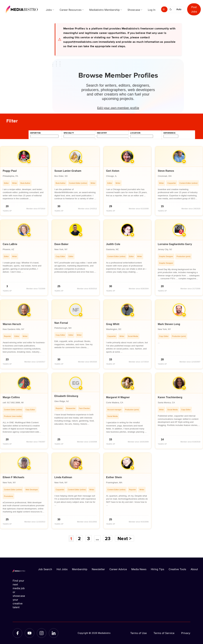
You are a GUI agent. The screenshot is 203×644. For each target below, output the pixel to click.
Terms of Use (138, 633)
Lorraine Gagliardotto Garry (175, 244)
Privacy (186, 633)
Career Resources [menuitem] (71, 10)
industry (102, 133)
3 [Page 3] (88, 538)
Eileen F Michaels (13, 477)
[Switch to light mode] (164, 9)
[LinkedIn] (54, 633)
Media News (139, 569)
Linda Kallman (63, 477)
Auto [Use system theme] (179, 9)
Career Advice (118, 569)
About (194, 569)
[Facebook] (17, 633)
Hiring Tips (157, 569)
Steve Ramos (166, 171)
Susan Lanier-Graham (68, 171)
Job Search (45, 569)
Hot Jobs (62, 569)
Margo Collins (11, 397)
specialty (69, 133)
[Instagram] (42, 633)
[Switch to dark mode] (171, 9)
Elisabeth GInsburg (66, 396)
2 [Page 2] (79, 538)
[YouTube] (29, 633)
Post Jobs (194, 9)
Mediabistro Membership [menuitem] (105, 10)
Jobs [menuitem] (49, 10)
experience (169, 133)
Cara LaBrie (10, 244)
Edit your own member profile (118, 108)
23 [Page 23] (109, 538)
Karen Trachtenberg (170, 397)
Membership (80, 569)
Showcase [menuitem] (134, 10)
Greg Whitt (113, 324)
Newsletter (98, 569)
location (135, 133)
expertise (36, 133)
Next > (126, 538)
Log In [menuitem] (152, 10)
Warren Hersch (12, 324)
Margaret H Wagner (118, 397)
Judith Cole (113, 244)
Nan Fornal (61, 323)
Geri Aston (113, 171)
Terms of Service (164, 633)
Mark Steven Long (169, 324)
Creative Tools (177, 569)
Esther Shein (114, 477)
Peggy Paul (10, 171)
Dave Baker (61, 244)
